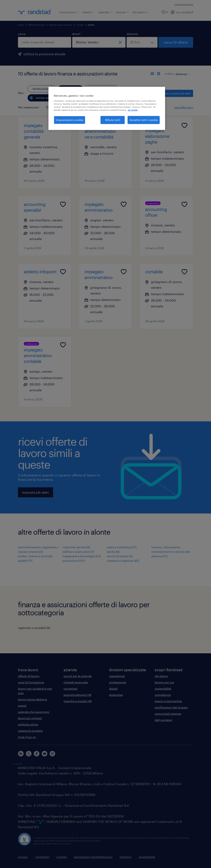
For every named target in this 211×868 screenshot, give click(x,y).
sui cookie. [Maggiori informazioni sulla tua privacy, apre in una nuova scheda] (133, 110)
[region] (107, 108)
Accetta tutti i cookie (144, 120)
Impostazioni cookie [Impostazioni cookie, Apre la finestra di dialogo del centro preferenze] (70, 120)
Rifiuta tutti (113, 120)
